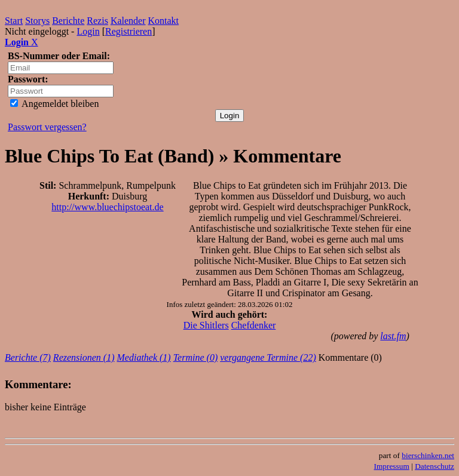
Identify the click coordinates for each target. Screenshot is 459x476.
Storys (37, 21)
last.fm (393, 336)
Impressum (392, 466)
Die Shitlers (206, 325)
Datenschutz (434, 466)
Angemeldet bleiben (54, 104)
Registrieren (128, 31)
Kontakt (164, 21)
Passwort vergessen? (47, 127)
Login (88, 31)
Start (14, 21)
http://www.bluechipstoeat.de (107, 207)
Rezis (97, 21)
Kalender (128, 21)
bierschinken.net (428, 455)
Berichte (68, 21)
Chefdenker (254, 325)
